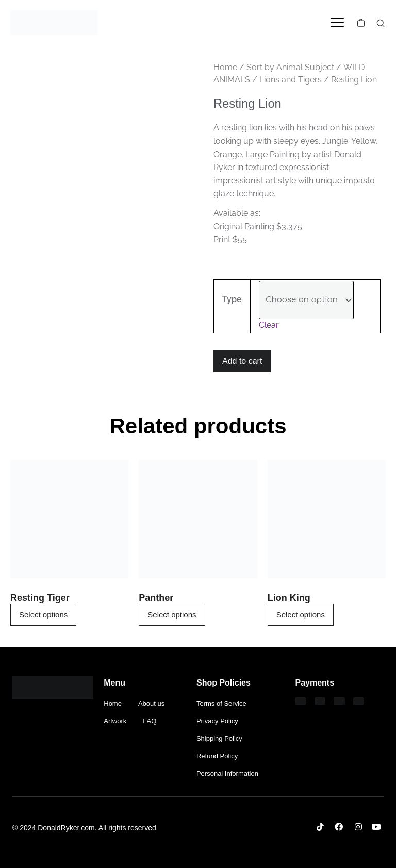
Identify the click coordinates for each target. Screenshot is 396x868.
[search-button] (381, 23)
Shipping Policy (219, 738)
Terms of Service (221, 703)
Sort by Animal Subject (290, 67)
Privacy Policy (217, 721)
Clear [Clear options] (269, 325)
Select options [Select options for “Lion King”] (301, 615)
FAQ (150, 721)
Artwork (115, 721)
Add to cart (242, 361)
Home (225, 67)
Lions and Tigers (291, 80)
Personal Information (227, 773)
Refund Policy (217, 756)
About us (151, 703)
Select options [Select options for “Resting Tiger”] (43, 615)
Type (232, 299)
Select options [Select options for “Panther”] (172, 615)
